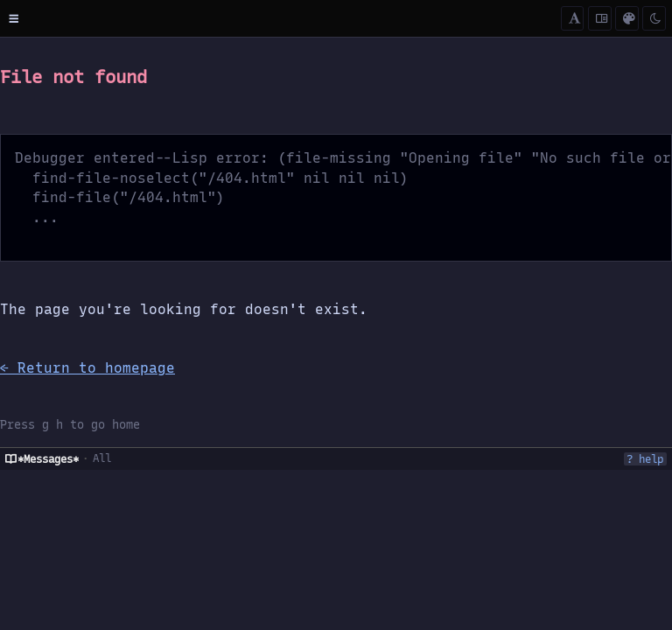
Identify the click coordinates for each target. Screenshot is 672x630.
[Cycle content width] (600, 19)
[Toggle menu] (14, 18)
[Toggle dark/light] (654, 19)
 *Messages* (42, 459)
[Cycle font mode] (573, 19)
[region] (336, 334)
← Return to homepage (87, 368)
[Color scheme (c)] (627, 19)
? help (645, 459)
